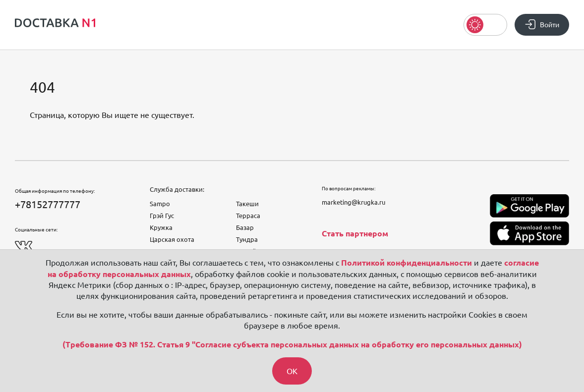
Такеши (247, 204)
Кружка (161, 227)
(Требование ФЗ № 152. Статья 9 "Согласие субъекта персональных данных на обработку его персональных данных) (292, 344)
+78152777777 (48, 204)
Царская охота (172, 239)
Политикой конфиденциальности (407, 263)
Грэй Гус (162, 216)
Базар (245, 227)
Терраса (248, 216)
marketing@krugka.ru (353, 202)
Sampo (160, 204)
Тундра (247, 239)
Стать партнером (355, 233)
